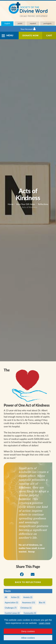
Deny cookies (28, 631)
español (33, 23)
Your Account (28, 29)
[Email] (33, 574)
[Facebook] (22, 574)
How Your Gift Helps (26, 204)
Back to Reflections (28, 582)
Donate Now (30, 35)
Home (11, 204)
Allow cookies (28, 638)
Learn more (45, 623)
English (7, 23)
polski (20, 23)
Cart (49, 35)
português (47, 23)
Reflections (43, 204)
